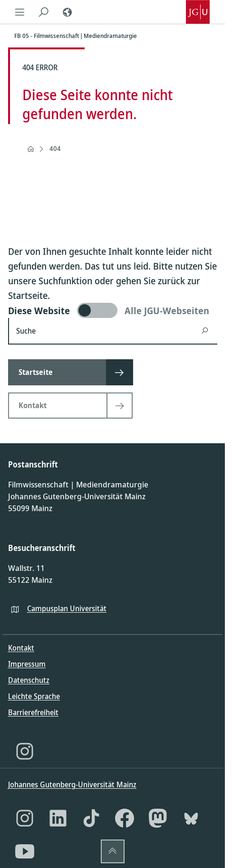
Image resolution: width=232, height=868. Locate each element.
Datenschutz (29, 680)
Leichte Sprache (34, 696)
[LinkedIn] (58, 818)
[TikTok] (91, 818)
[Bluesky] (191, 818)
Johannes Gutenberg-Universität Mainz (72, 784)
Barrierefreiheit (33, 712)
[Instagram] (25, 751)
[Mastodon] (158, 818)
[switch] (113, 310)
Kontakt (21, 648)
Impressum (27, 664)
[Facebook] (125, 818)
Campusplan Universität (67, 608)
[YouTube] (25, 851)
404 (55, 148)
